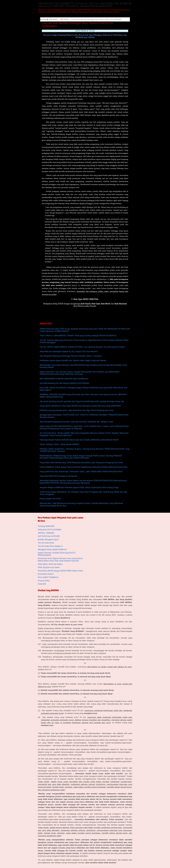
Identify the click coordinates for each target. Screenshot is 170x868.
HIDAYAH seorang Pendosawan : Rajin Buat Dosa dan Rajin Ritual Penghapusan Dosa (77, 410)
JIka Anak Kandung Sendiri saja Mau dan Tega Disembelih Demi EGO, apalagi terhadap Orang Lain (82, 401)
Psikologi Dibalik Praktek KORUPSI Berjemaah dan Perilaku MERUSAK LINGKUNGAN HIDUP (79, 440)
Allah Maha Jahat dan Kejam (50, 564)
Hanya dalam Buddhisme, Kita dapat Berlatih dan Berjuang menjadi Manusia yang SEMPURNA (80, 406)
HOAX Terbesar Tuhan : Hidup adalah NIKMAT (60, 444)
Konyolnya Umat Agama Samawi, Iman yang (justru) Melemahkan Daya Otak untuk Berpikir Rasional (60, 560)
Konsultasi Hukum (46, 574)
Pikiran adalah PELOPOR (50, 499)
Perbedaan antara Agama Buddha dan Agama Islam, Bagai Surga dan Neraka (73, 360)
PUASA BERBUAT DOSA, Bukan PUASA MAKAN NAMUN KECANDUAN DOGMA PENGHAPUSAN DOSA (84, 467)
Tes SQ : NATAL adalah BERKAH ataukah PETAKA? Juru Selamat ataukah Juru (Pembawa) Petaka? (82, 347)
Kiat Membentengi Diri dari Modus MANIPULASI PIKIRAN (64, 383)
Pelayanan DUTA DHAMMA (50, 530)
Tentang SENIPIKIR (46, 526)
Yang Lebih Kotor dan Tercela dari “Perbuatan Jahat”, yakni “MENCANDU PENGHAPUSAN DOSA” (81, 472)
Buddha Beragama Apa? (48, 539)
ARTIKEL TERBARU (46, 533)
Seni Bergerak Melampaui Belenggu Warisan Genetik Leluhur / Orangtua (71, 356)
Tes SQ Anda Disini (46, 543)
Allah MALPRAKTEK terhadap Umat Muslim (58, 476)
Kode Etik (42, 584)
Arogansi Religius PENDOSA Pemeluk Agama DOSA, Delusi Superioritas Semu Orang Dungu (79, 487)
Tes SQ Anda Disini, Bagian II (50, 546)
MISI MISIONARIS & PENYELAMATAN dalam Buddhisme (64, 379)
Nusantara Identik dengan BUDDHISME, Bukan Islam (60, 571)
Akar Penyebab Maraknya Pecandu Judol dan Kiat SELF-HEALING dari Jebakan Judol (76, 422)
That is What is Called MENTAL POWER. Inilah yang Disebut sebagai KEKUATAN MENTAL (78, 336)
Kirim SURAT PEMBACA (48, 577)
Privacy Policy (44, 581)
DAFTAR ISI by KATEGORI (49, 536)
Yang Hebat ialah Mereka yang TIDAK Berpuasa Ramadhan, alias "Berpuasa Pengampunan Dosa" (81, 463)
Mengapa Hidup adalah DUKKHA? (52, 549)
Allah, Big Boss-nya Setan (49, 567)
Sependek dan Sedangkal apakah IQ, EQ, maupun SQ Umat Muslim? (69, 351)
